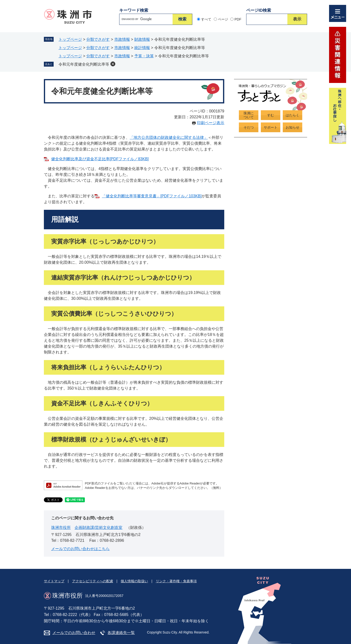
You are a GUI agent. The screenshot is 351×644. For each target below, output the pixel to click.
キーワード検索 (134, 10)
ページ (223, 19)
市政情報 (122, 39)
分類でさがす (98, 39)
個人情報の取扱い (134, 581)
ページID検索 (259, 10)
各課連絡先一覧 (121, 633)
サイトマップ (54, 581)
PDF (238, 19)
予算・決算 (144, 56)
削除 (113, 64)
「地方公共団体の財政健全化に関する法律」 (169, 137)
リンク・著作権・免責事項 (176, 581)
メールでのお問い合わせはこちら (80, 549)
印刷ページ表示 (211, 123)
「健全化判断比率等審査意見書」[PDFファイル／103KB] (152, 196)
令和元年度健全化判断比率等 (84, 64)
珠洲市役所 (61, 528)
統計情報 (142, 48)
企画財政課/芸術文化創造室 (98, 528)
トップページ (70, 39)
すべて (206, 19)
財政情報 (142, 39)
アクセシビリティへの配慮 (93, 581)
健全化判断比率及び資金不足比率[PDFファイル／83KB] (100, 159)
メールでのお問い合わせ (74, 633)
